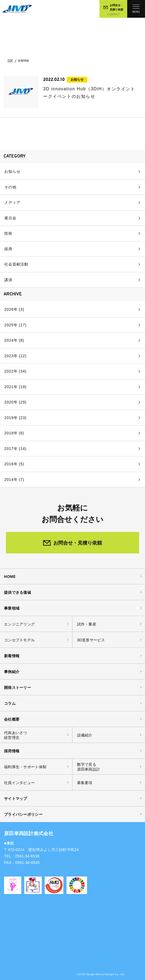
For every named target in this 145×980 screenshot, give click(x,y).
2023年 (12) (15, 356)
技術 (8, 233)
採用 (8, 249)
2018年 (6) (14, 433)
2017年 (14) (15, 449)
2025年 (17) (15, 325)
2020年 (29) (15, 402)
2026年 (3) (14, 309)
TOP (10, 61)
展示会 (10, 218)
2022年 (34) (15, 371)
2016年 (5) (14, 464)
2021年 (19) (15, 387)
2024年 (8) (14, 340)
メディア (12, 202)
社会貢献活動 (16, 264)
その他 (10, 187)
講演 (8, 280)
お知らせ (12, 171)
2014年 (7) (14, 480)
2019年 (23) (15, 418)
